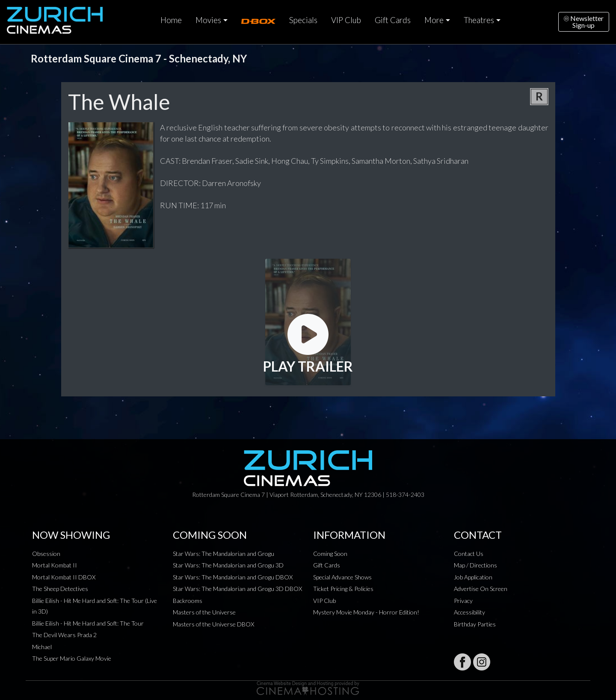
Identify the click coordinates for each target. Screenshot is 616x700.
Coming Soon (330, 554)
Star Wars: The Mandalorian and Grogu (224, 554)
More (434, 20)
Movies (208, 20)
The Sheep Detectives (60, 589)
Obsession (46, 554)
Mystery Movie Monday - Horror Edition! (366, 612)
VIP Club (346, 20)
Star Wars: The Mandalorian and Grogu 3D (228, 565)
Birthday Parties (475, 624)
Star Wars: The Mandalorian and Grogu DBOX (233, 577)
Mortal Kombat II (55, 565)
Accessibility (469, 612)
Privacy (463, 601)
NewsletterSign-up (584, 22)
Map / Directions (475, 565)
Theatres (479, 20)
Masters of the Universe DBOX (213, 624)
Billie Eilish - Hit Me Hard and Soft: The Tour (88, 623)
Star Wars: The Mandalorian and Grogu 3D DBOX (237, 589)
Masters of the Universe (204, 612)
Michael (42, 647)
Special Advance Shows (342, 577)
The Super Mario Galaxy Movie (72, 658)
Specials (303, 20)
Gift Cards (393, 20)
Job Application (473, 577)
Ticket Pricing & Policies (343, 589)
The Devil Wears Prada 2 (64, 635)
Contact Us (469, 554)
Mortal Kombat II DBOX (64, 577)
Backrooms (188, 601)
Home (171, 20)
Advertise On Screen (481, 589)
